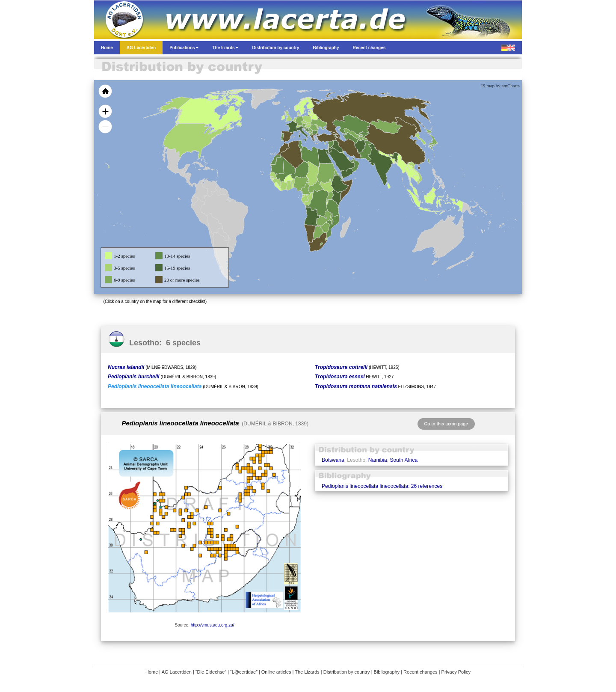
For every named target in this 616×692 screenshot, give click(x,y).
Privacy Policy (456, 672)
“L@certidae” (244, 672)
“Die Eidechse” (211, 672)
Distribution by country (347, 672)
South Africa (404, 460)
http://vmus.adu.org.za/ (213, 625)
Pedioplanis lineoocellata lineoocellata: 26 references (382, 486)
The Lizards (307, 672)
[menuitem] (352, 160)
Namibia (378, 460)
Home (152, 672)
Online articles (276, 672)
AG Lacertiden (177, 672)
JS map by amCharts (500, 86)
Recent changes (421, 672)
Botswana (333, 460)
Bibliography (387, 672)
